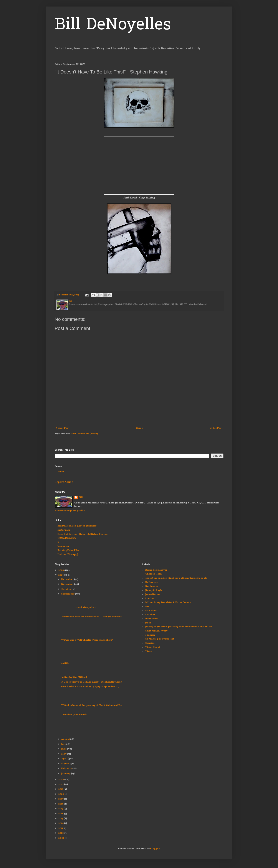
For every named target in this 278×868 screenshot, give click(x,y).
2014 (61, 823)
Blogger (155, 849)
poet (148, 623)
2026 (61, 570)
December (68, 579)
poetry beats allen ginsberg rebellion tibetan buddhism (179, 627)
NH (147, 607)
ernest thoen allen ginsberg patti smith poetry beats (176, 578)
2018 (61, 804)
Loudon (150, 599)
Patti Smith (152, 619)
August (66, 739)
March (65, 764)
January (66, 774)
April (65, 759)
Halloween (152, 582)
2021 (61, 789)
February (67, 769)
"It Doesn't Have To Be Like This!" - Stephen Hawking (91, 682)
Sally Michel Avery (156, 631)
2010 (61, 833)
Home (139, 428)
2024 (61, 779)
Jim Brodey (152, 586)
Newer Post (63, 428)
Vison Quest (153, 647)
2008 (62, 838)
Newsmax (63, 546)
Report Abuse (64, 482)
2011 (61, 828)
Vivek (149, 651)
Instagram (64, 530)
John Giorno (152, 594)
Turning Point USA (68, 550)
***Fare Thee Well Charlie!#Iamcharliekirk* (87, 640)
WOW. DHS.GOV (67, 538)
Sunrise (150, 643)
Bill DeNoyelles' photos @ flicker (77, 526)
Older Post (216, 428)
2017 (61, 809)
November (68, 584)
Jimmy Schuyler (155, 590)
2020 (61, 794)
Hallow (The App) (68, 554)
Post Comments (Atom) (84, 434)
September (68, 594)
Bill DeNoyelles (113, 25)
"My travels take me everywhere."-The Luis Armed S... (92, 617)
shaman (150, 635)
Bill (81, 497)
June (64, 749)
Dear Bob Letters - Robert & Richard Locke (83, 534)
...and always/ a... (78, 607)
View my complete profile (70, 511)
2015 (61, 819)
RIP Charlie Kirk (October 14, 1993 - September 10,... (91, 687)
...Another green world (74, 715)
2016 (61, 814)
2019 (61, 799)
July (64, 744)
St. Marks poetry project (160, 639)
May (64, 754)
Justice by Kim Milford (74, 677)
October (66, 589)
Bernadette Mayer (156, 570)
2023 (61, 784)
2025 (61, 575)
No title (65, 663)
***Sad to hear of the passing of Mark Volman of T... (91, 705)
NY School (151, 611)
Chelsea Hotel (154, 574)
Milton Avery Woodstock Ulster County (168, 602)
